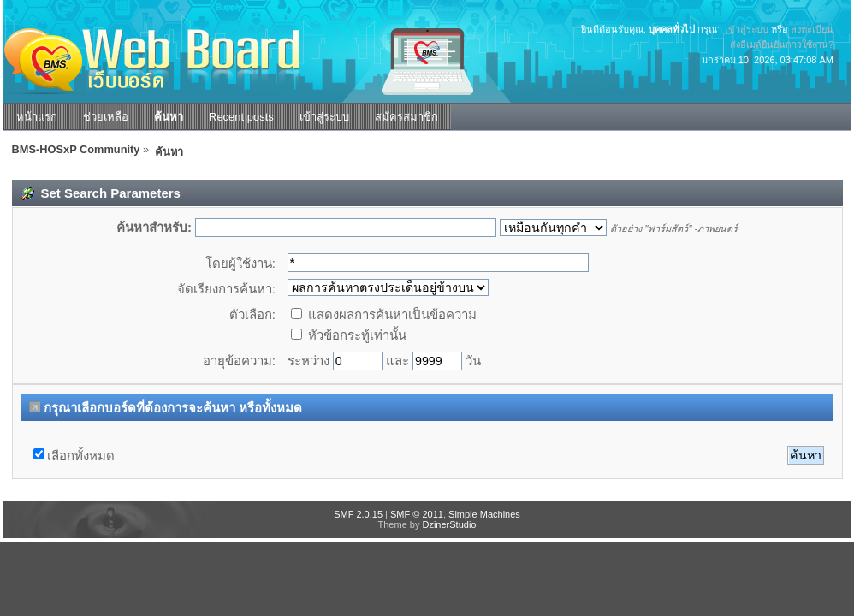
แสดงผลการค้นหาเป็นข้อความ (384, 314)
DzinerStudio (449, 524)
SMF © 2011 (417, 514)
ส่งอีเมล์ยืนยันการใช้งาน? (782, 44)
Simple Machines (484, 514)
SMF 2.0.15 (358, 514)
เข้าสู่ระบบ (747, 29)
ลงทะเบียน (812, 29)
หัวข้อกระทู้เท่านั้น (349, 335)
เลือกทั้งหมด (81, 456)
